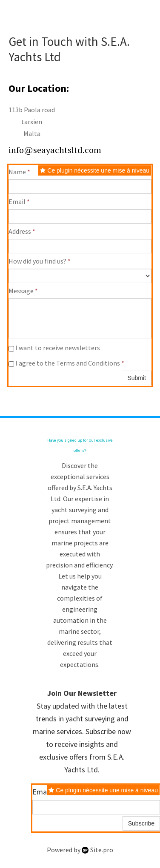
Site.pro (102, 850)
